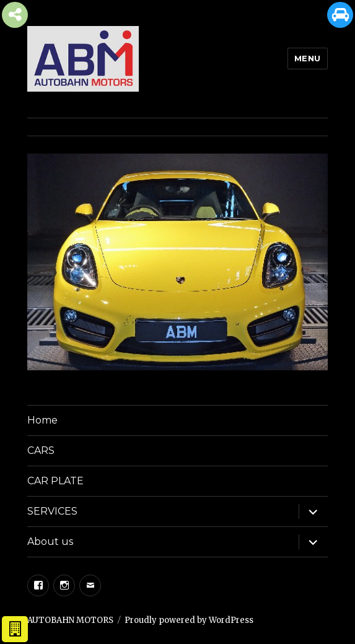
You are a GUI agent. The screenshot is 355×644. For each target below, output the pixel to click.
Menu (308, 58)
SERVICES (52, 511)
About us (50, 542)
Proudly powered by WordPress (189, 620)
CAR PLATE (55, 481)
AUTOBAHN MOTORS (70, 620)
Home (42, 420)
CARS (41, 450)
